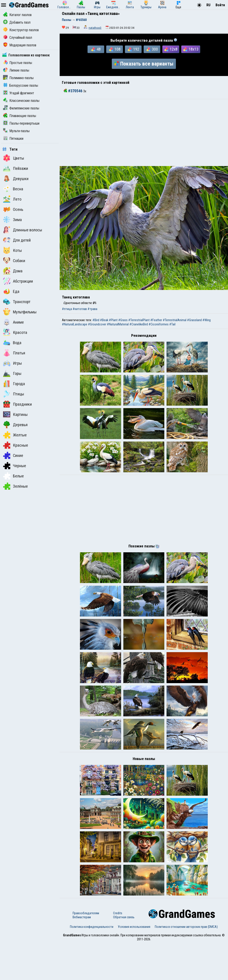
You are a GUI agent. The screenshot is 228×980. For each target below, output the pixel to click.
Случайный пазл (18, 38)
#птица (67, 309)
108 (115, 49)
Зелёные (15, 486)
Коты (12, 250)
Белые (13, 476)
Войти (220, 5)
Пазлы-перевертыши (21, 123)
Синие (13, 455)
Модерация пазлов (20, 45)
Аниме (13, 322)
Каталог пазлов (17, 15)
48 (96, 49)
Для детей (17, 240)
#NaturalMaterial (118, 324)
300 (152, 49)
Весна (13, 189)
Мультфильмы (20, 312)
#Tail (172, 324)
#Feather (156, 320)
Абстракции (18, 281)
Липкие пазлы (16, 70)
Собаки (14, 261)
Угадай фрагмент (19, 93)
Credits (118, 950)
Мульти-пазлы (16, 131)
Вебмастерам (82, 954)
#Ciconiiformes (159, 324)
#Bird (96, 320)
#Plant (113, 320)
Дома (13, 271)
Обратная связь (124, 954)
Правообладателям (86, 950)
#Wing (207, 320)
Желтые (15, 435)
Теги (10, 149)
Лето (12, 199)
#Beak (104, 320)
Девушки (16, 179)
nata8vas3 (95, 28)
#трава (92, 309)
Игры (12, 363)
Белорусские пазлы (21, 85)
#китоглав (80, 309)
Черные (15, 466)
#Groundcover (97, 324)
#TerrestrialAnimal (175, 320)
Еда (11, 291)
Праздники (17, 404)
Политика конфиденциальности (92, 963)
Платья (14, 353)
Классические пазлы (21, 101)
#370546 (73, 91)
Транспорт (17, 302)
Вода (12, 343)
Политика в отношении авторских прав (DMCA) (186, 963)
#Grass (123, 320)
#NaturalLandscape (75, 324)
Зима (12, 220)
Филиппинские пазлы (21, 108)
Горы (12, 373)
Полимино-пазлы (18, 78)
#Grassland (194, 320)
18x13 (191, 49)
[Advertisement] (144, 133)
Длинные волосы (23, 230)
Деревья (15, 425)
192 (133, 49)
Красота (15, 332)
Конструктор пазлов (21, 30)
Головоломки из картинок (26, 55)
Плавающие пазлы (20, 116)
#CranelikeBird (139, 324)
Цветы (14, 158)
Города (14, 384)
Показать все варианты (144, 64)
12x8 (171, 49)
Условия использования (134, 963)
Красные (16, 445)
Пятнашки (13, 139)
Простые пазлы (18, 63)
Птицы (14, 394)
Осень (13, 209)
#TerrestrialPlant (139, 320)
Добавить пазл (17, 22)
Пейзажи (16, 168)
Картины (15, 414)
